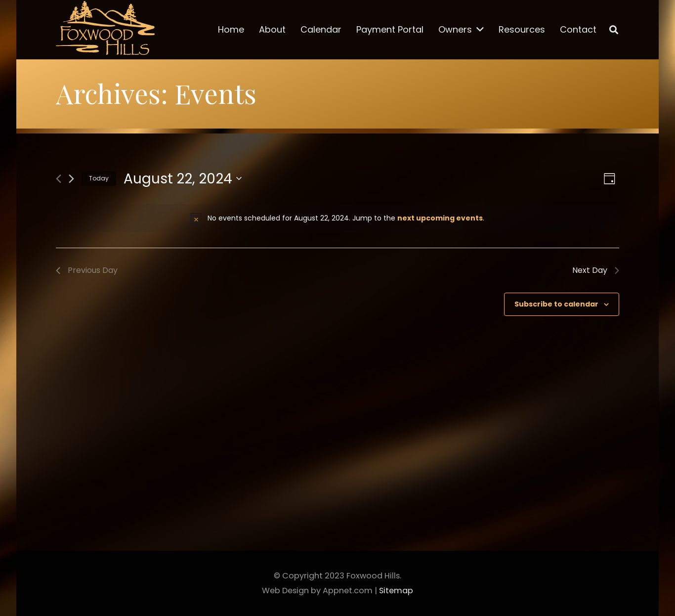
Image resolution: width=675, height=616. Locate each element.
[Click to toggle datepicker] (183, 179)
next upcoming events (440, 218)
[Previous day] (59, 179)
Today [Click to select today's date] (99, 178)
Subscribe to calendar (556, 304)
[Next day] (71, 179)
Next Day (596, 270)
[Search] (614, 30)
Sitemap (396, 591)
